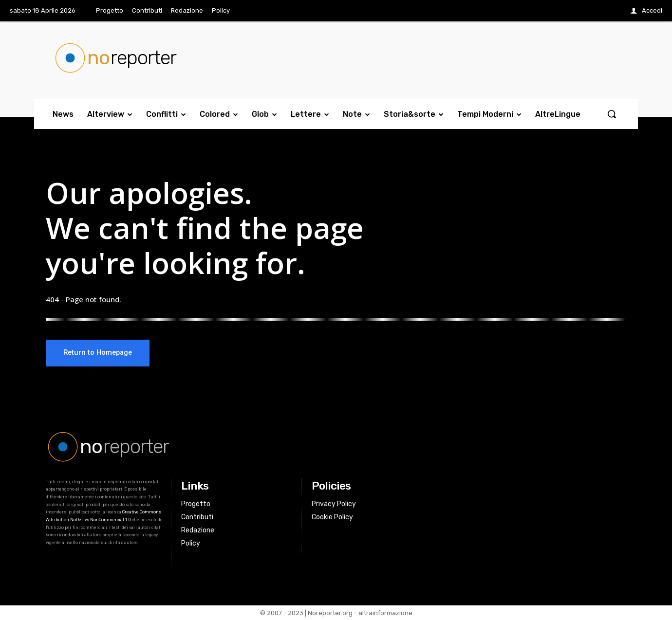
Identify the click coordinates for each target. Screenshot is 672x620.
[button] (612, 114)
